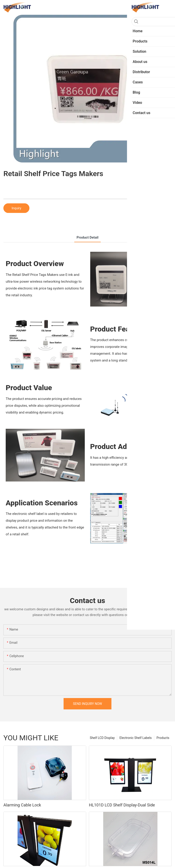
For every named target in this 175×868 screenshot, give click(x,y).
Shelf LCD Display (102, 738)
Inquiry (16, 208)
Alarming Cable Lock (22, 805)
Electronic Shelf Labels (135, 738)
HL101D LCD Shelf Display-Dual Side (122, 805)
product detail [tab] (87, 237)
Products (163, 738)
